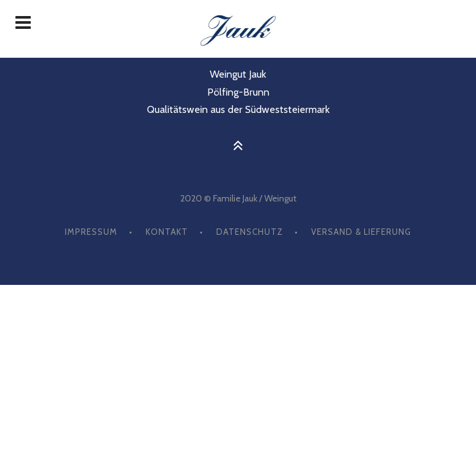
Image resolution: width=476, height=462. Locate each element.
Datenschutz (250, 232)
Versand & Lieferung (361, 232)
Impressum (91, 232)
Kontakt (167, 232)
